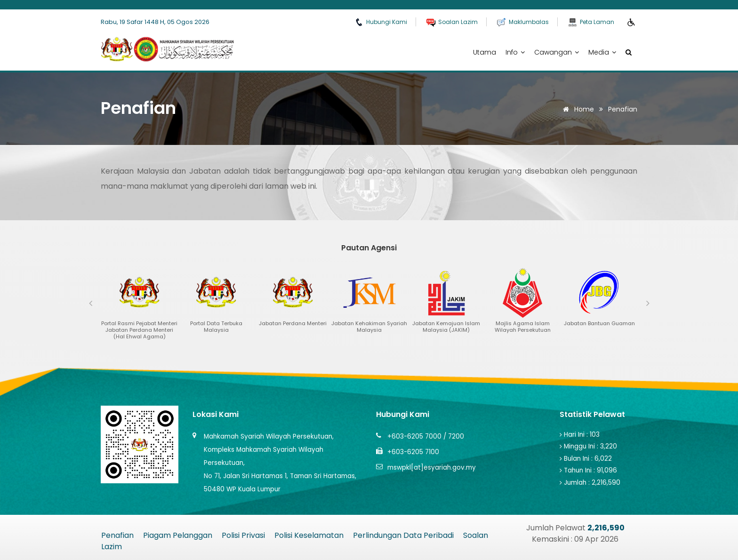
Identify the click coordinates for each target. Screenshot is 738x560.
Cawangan (557, 52)
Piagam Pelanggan (178, 535)
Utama (485, 52)
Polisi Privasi (243, 535)
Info (515, 52)
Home (577, 109)
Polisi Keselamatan (309, 535)
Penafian (117, 535)
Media (602, 52)
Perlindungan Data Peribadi (403, 535)
